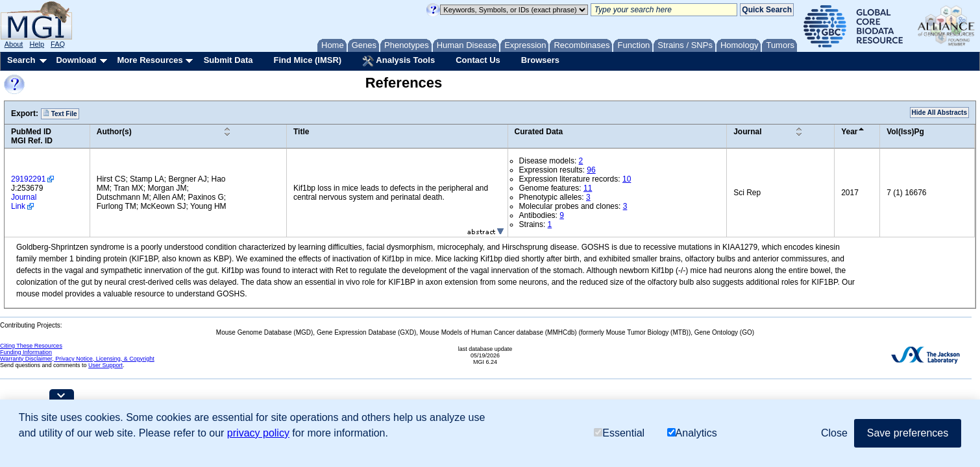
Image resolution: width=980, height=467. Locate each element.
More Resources (150, 60)
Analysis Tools (398, 61)
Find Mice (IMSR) (307, 60)
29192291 (28, 179)
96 (591, 170)
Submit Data (228, 60)
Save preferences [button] (908, 433)
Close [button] (834, 433)
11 (588, 188)
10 (627, 179)
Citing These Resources (31, 346)
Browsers (540, 60)
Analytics (692, 433)
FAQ (58, 44)
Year (849, 132)
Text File (60, 114)
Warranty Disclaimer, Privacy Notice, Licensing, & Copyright (77, 359)
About (14, 44)
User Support (105, 365)
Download (76, 60)
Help (37, 44)
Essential (619, 433)
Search (21, 60)
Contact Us (478, 60)
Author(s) (114, 132)
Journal (747, 132)
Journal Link (24, 202)
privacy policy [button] (258, 433)
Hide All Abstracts (939, 113)
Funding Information (26, 352)
